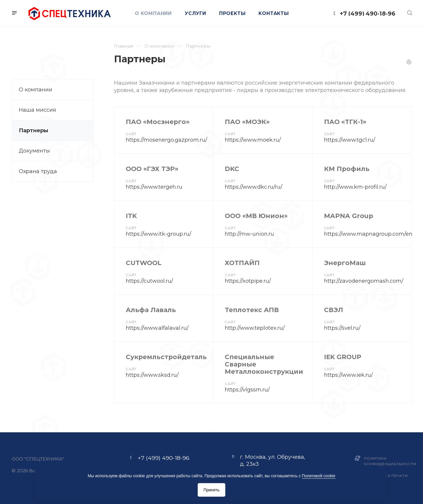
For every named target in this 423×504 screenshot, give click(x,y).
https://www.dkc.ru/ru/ (254, 187)
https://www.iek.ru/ (348, 375)
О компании (36, 90)
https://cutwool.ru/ (149, 281)
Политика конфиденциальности (390, 461)
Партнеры (33, 130)
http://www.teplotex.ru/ (255, 328)
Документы (34, 151)
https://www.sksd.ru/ (152, 375)
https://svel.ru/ (342, 328)
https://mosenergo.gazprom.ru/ (166, 140)
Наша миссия (37, 110)
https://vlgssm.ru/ (247, 390)
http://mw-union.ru (249, 234)
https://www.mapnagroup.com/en (368, 234)
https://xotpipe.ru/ (248, 281)
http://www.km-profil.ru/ (355, 187)
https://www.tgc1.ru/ (350, 140)
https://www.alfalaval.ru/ (157, 328)
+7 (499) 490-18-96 (367, 14)
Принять (212, 490)
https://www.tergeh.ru (154, 187)
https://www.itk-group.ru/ (158, 234)
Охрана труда (38, 171)
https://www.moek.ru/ (253, 140)
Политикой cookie (319, 476)
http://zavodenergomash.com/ (364, 281)
